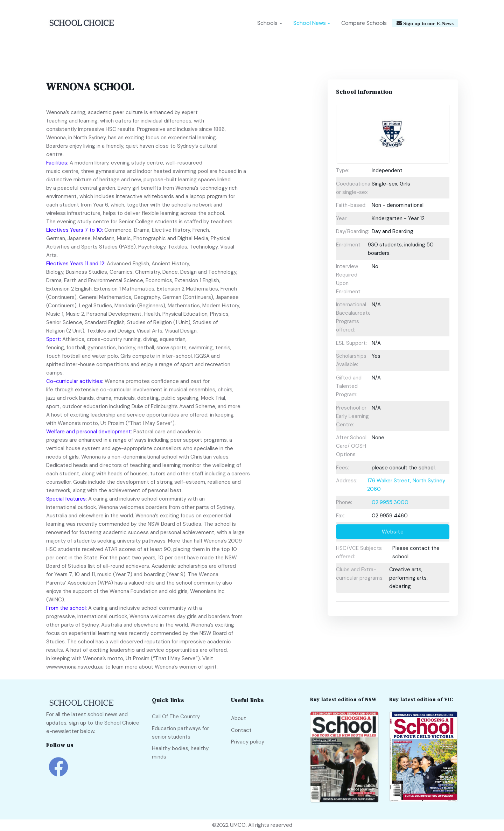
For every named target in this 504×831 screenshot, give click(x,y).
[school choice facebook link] (58, 772)
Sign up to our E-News (428, 24)
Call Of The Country (176, 717)
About (239, 718)
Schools (267, 23)
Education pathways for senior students (180, 733)
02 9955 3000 (390, 502)
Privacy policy (248, 742)
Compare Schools (364, 23)
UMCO (238, 825)
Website (393, 532)
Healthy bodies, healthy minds (180, 753)
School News (310, 23)
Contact (241, 730)
